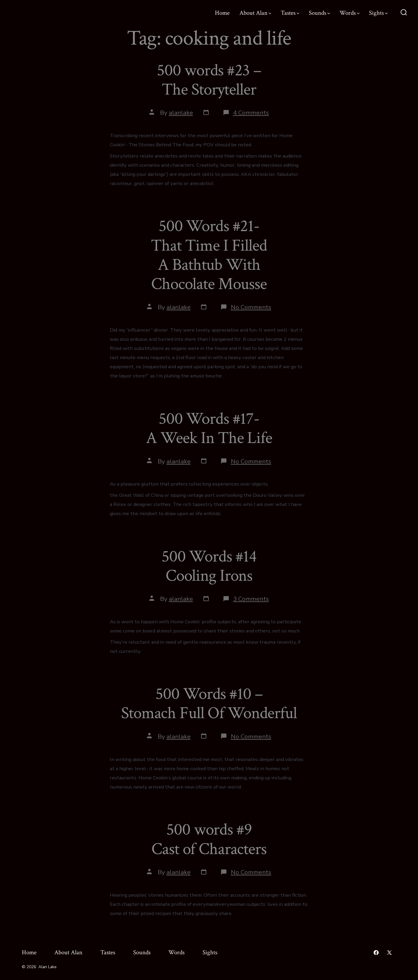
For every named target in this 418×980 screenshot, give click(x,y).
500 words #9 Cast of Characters (209, 839)
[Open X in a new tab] (389, 953)
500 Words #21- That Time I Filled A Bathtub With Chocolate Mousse (209, 255)
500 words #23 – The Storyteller (209, 80)
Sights (378, 13)
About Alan (255, 13)
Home (222, 13)
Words (350, 13)
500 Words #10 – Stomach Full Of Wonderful (209, 704)
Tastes (290, 13)
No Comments (251, 307)
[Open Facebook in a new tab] (376, 953)
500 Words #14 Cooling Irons (209, 566)
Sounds (319, 13)
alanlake (181, 113)
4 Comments (251, 113)
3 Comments (251, 599)
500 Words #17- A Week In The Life (209, 428)
